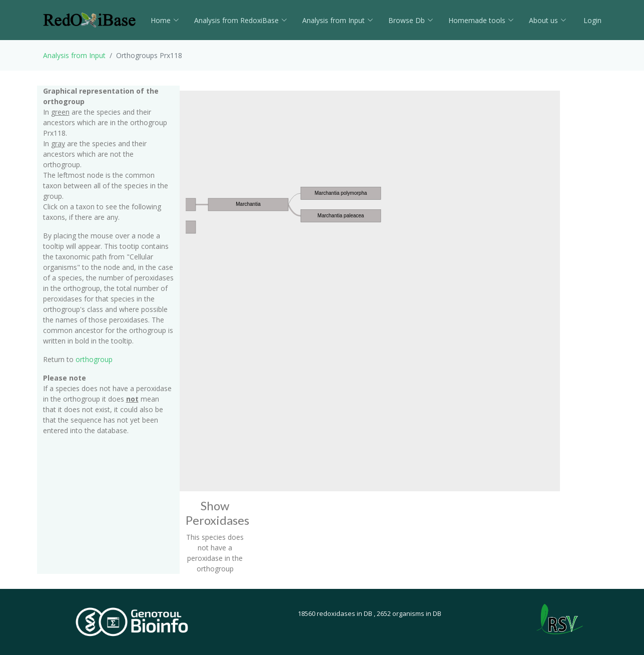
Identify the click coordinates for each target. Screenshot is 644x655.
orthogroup (94, 359)
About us (548, 20)
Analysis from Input (338, 20)
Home (165, 20)
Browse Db (411, 20)
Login (591, 20)
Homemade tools (481, 20)
